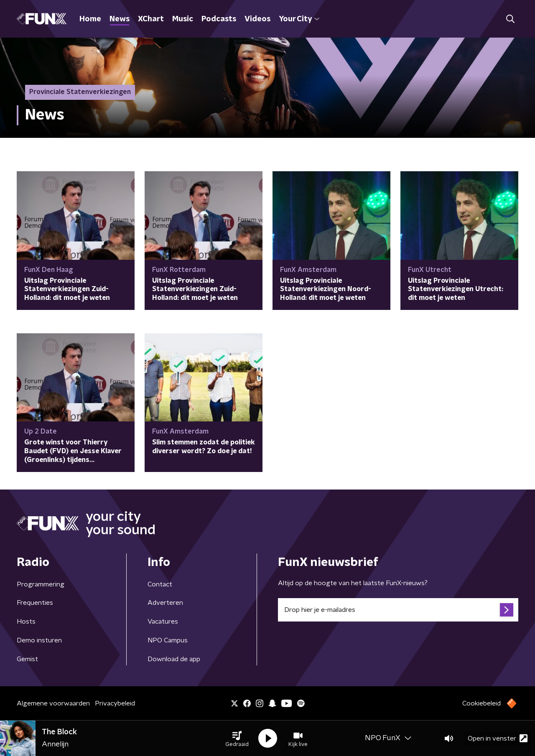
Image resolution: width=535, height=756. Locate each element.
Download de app (174, 659)
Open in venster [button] (498, 738)
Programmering (41, 584)
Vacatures (163, 622)
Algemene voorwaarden (53, 703)
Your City (299, 19)
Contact (160, 584)
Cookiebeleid (481, 703)
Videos (257, 19)
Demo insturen (39, 640)
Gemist (27, 659)
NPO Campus (168, 640)
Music (183, 19)
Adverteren (165, 603)
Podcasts (219, 19)
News (120, 19)
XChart (151, 19)
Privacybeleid (115, 703)
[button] (237, 738)
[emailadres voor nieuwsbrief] (398, 610)
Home (90, 19)
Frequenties (35, 603)
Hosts (26, 622)
